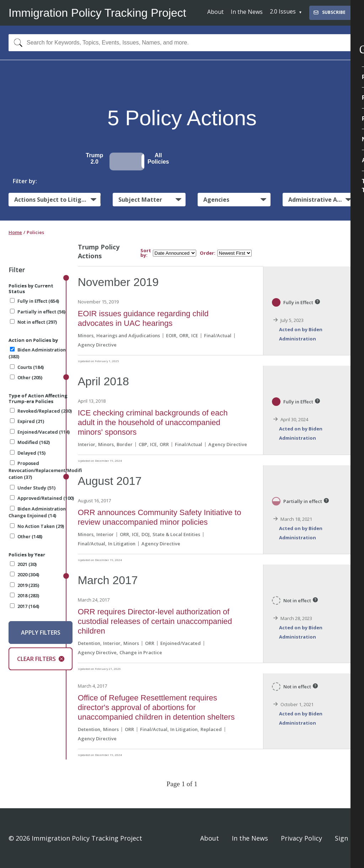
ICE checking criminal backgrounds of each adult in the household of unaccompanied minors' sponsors (153, 422)
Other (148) (26, 536)
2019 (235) (25, 585)
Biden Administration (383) (37, 353)
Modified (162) (30, 442)
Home (15, 232)
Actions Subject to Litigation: (57, 200)
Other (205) (26, 377)
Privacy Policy (301, 838)
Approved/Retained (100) (42, 498)
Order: (208, 253)
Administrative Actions (321, 200)
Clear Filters (41, 659)
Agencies (216, 200)
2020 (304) (25, 575)
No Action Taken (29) (37, 526)
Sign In (345, 838)
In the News (247, 12)
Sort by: (146, 253)
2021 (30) (23, 564)
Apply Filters (41, 633)
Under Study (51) (33, 488)
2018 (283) (25, 596)
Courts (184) (27, 367)
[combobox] (182, 43)
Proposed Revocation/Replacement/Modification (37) (45, 470)
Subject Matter (140, 200)
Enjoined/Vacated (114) (40, 432)
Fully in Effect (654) (34, 301)
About (215, 12)
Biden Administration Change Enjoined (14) (37, 512)
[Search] (17, 43)
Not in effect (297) (33, 322)
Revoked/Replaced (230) (41, 411)
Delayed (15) (28, 453)
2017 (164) (25, 606)
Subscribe (329, 12)
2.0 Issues (283, 11)
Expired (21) (27, 421)
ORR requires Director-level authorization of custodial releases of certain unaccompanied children (155, 621)
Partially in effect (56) (38, 312)
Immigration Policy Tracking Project (97, 13)
